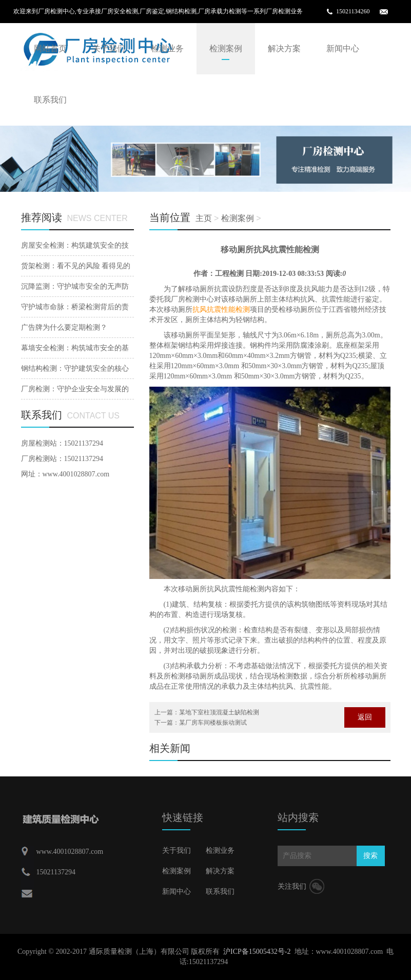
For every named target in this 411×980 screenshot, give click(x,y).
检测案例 (226, 48)
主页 (204, 218)
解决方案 (284, 48)
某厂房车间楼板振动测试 (213, 723)
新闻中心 (343, 48)
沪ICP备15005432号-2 (257, 952)
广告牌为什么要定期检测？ (64, 327)
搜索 (370, 856)
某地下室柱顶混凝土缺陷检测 (219, 712)
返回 (365, 717)
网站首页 (50, 48)
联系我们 (50, 100)
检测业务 (167, 48)
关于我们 (109, 48)
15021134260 (353, 11)
